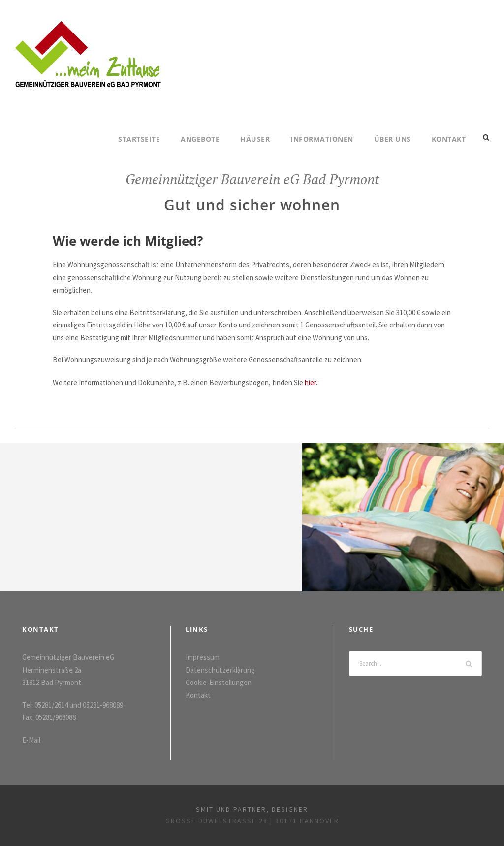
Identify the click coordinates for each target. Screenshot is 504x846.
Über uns (393, 139)
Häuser (255, 139)
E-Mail (31, 740)
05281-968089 (103, 705)
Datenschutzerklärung (220, 670)
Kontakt (449, 139)
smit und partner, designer (252, 809)
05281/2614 (51, 705)
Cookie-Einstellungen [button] (219, 682)
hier (310, 382)
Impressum (203, 657)
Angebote (200, 139)
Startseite (139, 139)
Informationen (322, 139)
